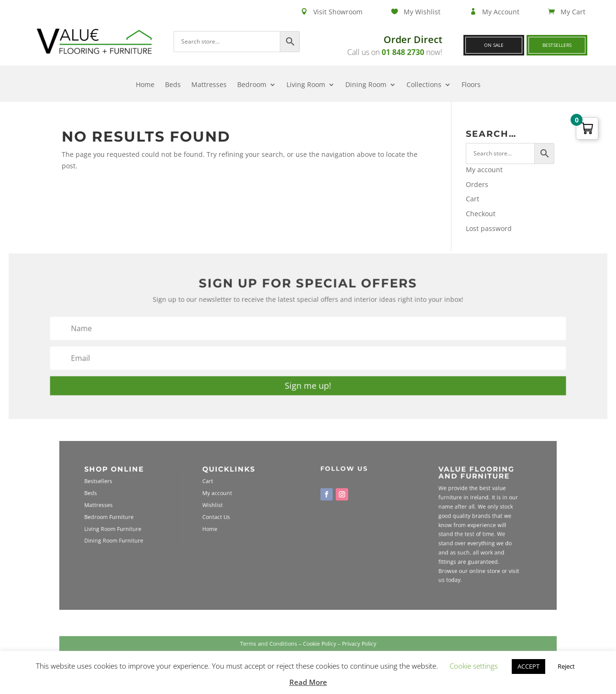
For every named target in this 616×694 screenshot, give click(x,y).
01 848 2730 (403, 52)
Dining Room (366, 85)
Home (145, 85)
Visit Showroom (338, 12)
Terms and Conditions (279, 648)
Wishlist (237, 511)
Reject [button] (566, 666)
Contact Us (240, 519)
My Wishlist (422, 12)
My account (484, 170)
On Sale (494, 45)
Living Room (306, 85)
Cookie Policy (316, 648)
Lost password (489, 228)
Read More (308, 682)
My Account (501, 12)
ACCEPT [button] (528, 666)
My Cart (573, 12)
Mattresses (209, 85)
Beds (173, 85)
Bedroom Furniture (162, 519)
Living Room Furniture (165, 528)
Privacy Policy (346, 648)
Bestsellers (557, 45)
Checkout (481, 214)
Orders (477, 184)
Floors (471, 85)
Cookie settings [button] (474, 666)
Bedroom (252, 85)
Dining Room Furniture (165, 537)
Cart (473, 199)
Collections (424, 85)
